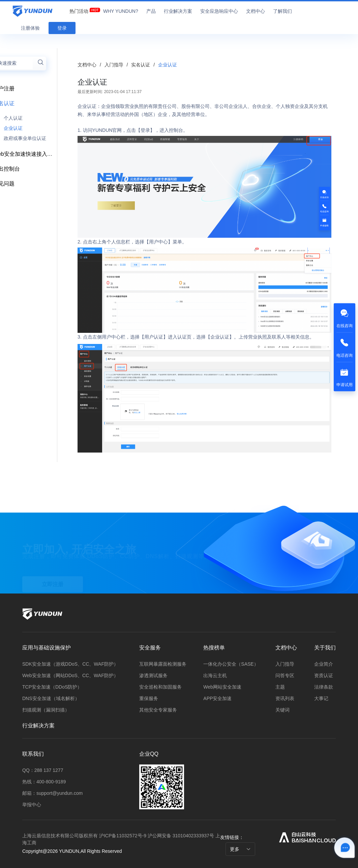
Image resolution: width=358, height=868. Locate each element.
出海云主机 (215, 675)
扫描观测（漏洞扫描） (46, 710)
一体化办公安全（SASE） (231, 664)
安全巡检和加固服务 (160, 687)
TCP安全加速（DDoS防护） (52, 687)
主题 (280, 687)
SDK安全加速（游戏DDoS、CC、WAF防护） (70, 664)
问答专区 (285, 675)
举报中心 (32, 805)
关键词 (282, 710)
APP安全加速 (217, 698)
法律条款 (324, 687)
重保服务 (149, 698)
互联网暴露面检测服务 (163, 664)
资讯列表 (285, 698)
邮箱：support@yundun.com (52, 793)
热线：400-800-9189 (44, 782)
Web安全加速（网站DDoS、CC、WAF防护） (70, 675)
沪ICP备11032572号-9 (123, 836)
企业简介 (324, 664)
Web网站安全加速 (222, 687)
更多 (240, 849)
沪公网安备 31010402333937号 (182, 836)
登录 (62, 28)
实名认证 (141, 65)
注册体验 (30, 28)
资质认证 (324, 675)
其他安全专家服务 (158, 710)
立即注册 (53, 575)
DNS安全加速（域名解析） (51, 698)
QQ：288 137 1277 (43, 770)
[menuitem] (79, 9)
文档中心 (87, 65)
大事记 (321, 698)
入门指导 (115, 65)
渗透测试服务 (153, 675)
